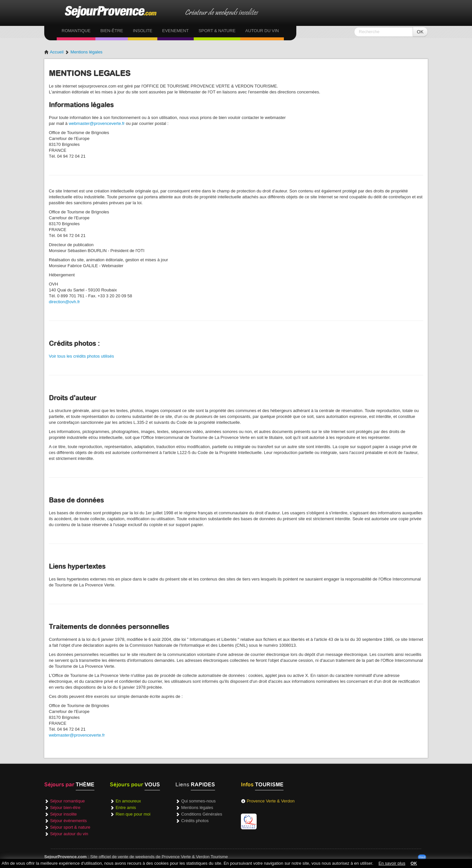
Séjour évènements (69, 821)
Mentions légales (87, 52)
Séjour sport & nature (70, 827)
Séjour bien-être (65, 808)
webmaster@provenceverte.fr (97, 123)
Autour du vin (262, 31)
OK (420, 32)
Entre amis (126, 808)
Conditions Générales (202, 814)
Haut (422, 857)
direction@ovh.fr (64, 302)
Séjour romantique (68, 801)
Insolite (142, 31)
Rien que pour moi (133, 814)
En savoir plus (392, 863)
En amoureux (128, 801)
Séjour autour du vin (69, 834)
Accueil (54, 52)
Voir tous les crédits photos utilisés (81, 356)
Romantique (76, 31)
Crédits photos (195, 821)
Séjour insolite (64, 814)
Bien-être (112, 31)
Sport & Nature (217, 31)
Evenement (176, 31)
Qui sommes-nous (198, 801)
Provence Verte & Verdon (271, 801)
